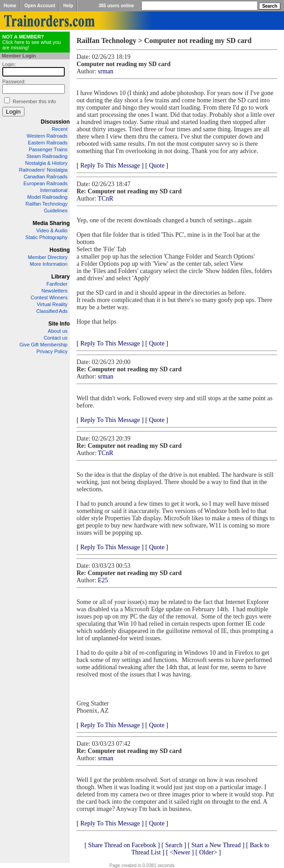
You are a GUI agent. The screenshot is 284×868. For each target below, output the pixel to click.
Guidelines (56, 211)
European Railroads (46, 183)
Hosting (60, 250)
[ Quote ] (157, 165)
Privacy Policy (52, 351)
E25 (103, 580)
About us (58, 331)
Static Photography (46, 237)
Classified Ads (52, 311)
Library (60, 277)
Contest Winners (49, 297)
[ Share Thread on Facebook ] (122, 845)
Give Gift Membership (43, 345)
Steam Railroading (47, 156)
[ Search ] (173, 845)
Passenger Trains (48, 149)
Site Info (59, 324)
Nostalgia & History (46, 163)
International (54, 190)
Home (10, 6)
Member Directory (48, 257)
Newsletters (55, 291)
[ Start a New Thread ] (216, 845)
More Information (49, 264)
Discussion (55, 122)
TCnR (106, 199)
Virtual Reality (52, 304)
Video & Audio (52, 230)
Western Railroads (47, 136)
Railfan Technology (46, 204)
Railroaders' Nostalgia (43, 170)
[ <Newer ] (180, 852)
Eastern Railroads (48, 143)
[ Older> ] (208, 852)
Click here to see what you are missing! (31, 42)
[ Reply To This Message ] (110, 165)
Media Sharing (51, 223)
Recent (60, 129)
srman (106, 71)
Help (68, 6)
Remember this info (34, 101)
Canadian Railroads (46, 177)
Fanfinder (57, 284)
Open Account (40, 6)
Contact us (55, 338)
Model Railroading (47, 197)
